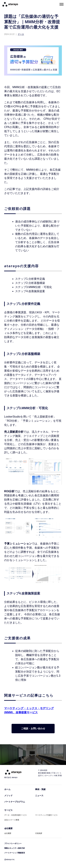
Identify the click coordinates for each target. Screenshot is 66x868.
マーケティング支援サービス (46, 815)
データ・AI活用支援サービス (16, 815)
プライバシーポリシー (13, 843)
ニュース (39, 796)
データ (21, 34)
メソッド (8, 796)
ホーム (7, 789)
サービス (8, 810)
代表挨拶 (39, 833)
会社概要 (8, 828)
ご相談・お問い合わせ (33, 728)
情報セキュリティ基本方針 (15, 848)
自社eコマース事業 (12, 820)
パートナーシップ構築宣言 (15, 853)
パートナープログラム (15, 802)
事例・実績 (40, 789)
